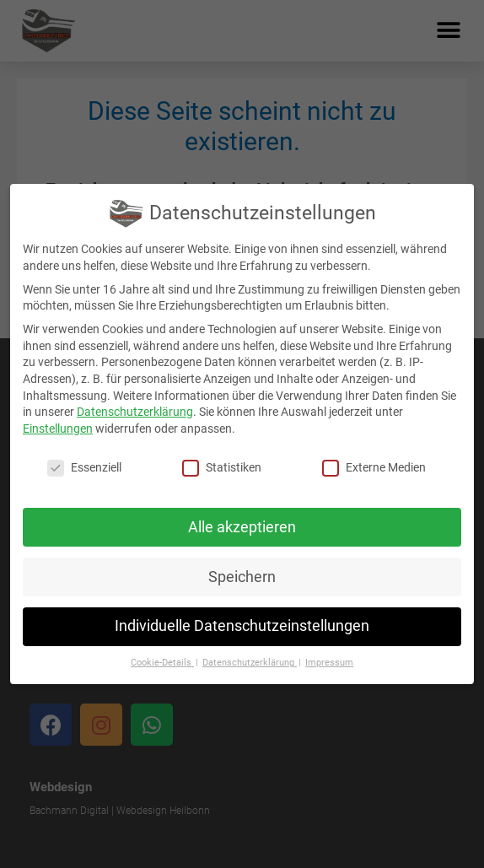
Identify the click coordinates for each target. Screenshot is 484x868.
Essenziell (84, 468)
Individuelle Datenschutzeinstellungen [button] (242, 626)
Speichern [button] (242, 577)
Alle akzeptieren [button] (242, 527)
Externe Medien (374, 468)
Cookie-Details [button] (162, 663)
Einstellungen (58, 429)
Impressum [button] (329, 663)
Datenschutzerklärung (135, 412)
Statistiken (222, 468)
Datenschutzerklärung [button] (250, 663)
